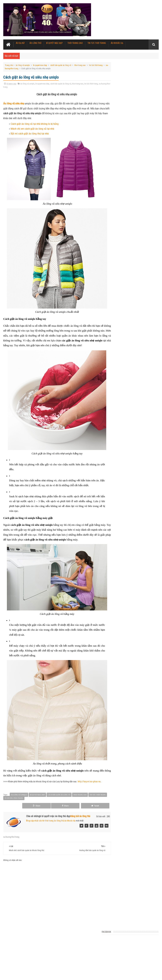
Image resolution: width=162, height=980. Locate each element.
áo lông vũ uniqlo (23, 65)
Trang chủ (9, 65)
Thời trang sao (75, 43)
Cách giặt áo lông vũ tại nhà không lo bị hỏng (35, 123)
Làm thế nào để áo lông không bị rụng (129, 267)
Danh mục (135, 118)
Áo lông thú (35, 43)
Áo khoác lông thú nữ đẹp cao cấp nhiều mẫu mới (77, 971)
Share (74, 810)
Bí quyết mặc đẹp (54, 43)
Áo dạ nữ (20, 43)
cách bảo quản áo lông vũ (61, 65)
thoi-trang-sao (80, 65)
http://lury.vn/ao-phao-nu (89, 786)
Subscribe (151, 118)
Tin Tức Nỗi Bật (120, 118)
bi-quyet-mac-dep (40, 65)
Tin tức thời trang (97, 43)
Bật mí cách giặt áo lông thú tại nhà (30, 133)
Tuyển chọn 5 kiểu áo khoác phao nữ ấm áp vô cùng (135, 222)
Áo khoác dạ (117, 43)
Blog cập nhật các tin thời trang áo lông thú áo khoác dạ (51, 825)
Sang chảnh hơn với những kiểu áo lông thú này (133, 178)
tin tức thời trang (96, 65)
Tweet (95, 810)
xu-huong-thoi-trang (16, 68)
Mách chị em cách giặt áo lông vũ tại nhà (32, 128)
